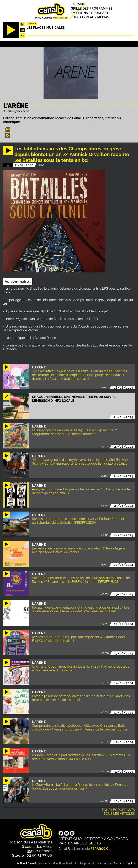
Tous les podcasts (118, 810)
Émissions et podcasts (91, 13)
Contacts (118, 839)
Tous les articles (119, 814)
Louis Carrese (104, 863)
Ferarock (99, 849)
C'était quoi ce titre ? (81, 839)
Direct (32, 24)
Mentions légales (124, 863)
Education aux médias (90, 17)
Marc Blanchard (62, 863)
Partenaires (71, 843)
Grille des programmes (92, 8)
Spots (95, 843)
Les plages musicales (46, 28)
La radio (78, 4)
